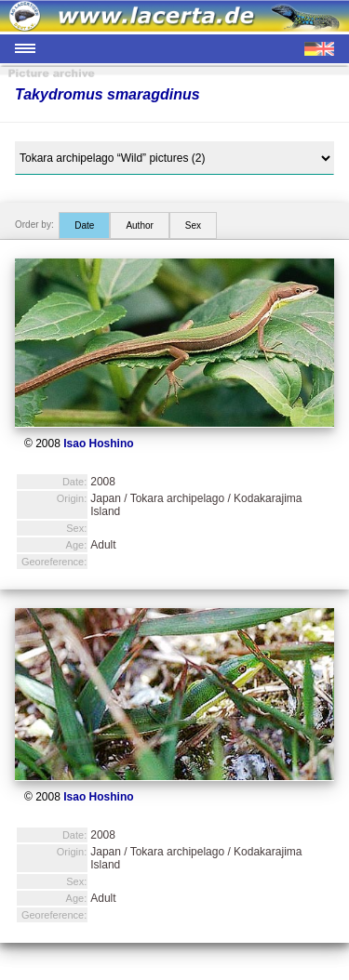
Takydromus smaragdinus (107, 94)
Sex (193, 225)
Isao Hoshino (98, 444)
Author (139, 225)
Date (84, 225)
